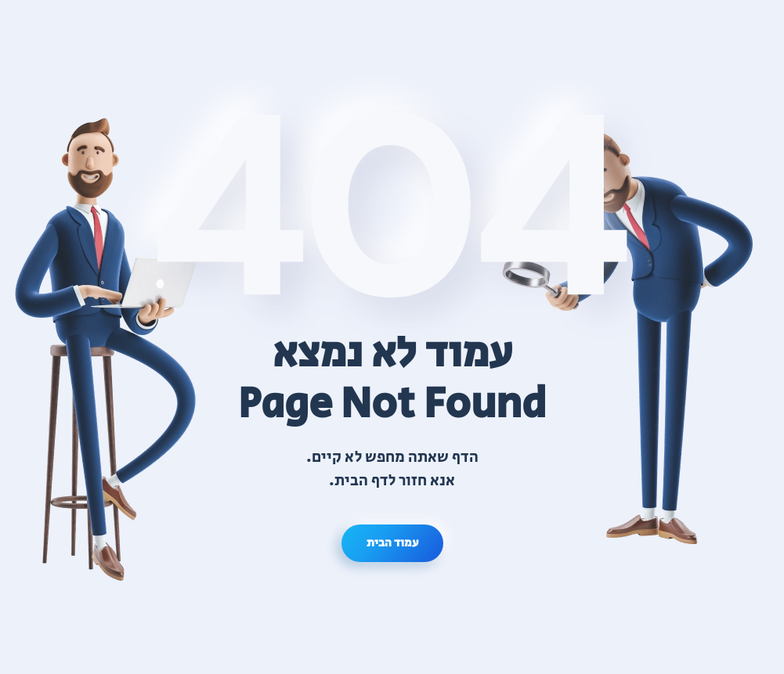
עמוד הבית (392, 543)
